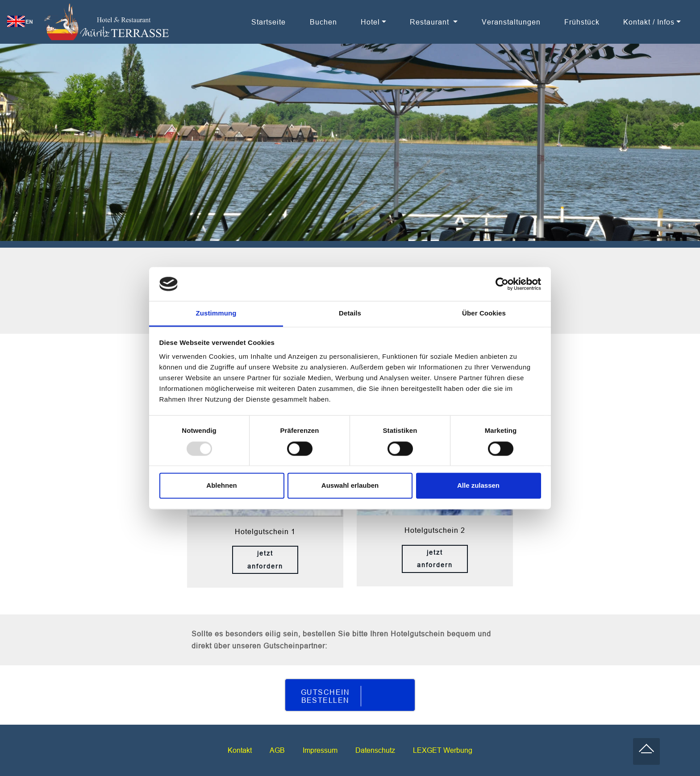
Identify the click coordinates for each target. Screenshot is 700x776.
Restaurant (431, 22)
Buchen (323, 22)
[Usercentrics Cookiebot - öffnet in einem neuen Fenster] (502, 284)
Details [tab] (350, 313)
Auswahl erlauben (350, 486)
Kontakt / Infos (649, 22)
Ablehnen (221, 486)
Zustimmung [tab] (216, 313)
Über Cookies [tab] (484, 313)
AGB (277, 750)
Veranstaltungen (511, 22)
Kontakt (240, 750)
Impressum (320, 750)
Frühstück (582, 22)
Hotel (370, 22)
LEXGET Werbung (443, 750)
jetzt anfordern (265, 560)
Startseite (269, 22)
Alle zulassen (478, 486)
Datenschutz (375, 750)
